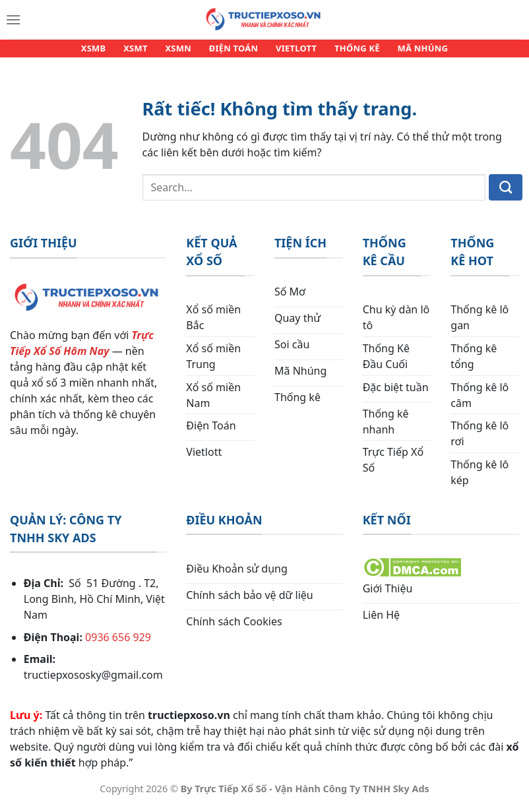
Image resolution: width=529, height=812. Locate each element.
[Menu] (13, 20)
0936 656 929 (118, 643)
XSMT (142, 51)
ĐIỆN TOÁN (234, 51)
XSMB (104, 51)
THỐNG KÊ (350, 51)
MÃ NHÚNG (412, 51)
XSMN (182, 51)
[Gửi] (506, 194)
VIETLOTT (293, 51)
